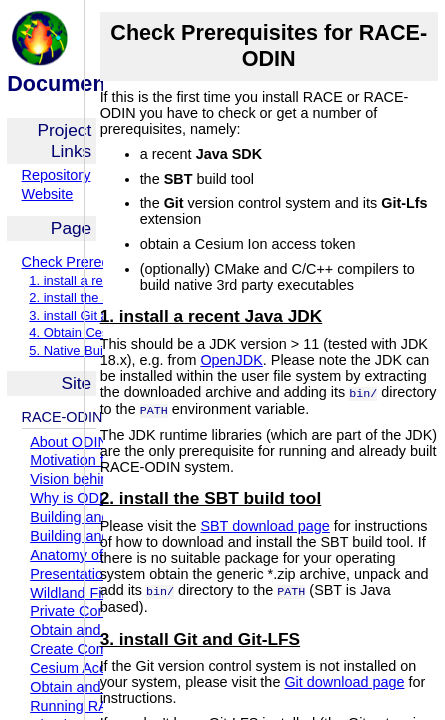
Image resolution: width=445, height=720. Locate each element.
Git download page (344, 679)
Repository (56, 175)
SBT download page (264, 524)
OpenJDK (231, 360)
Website (48, 194)
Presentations (74, 574)
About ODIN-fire (81, 442)
